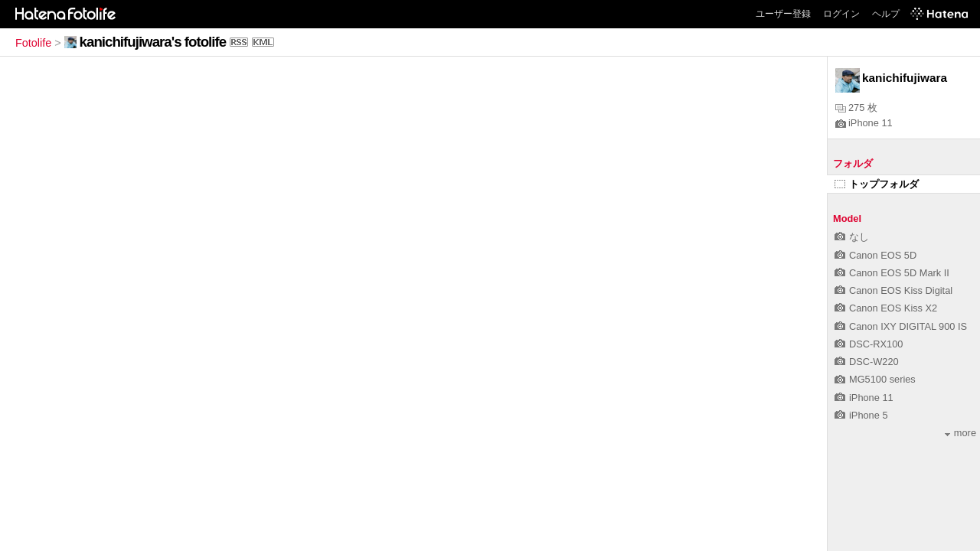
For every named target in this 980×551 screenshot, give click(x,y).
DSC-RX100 (869, 344)
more (960, 433)
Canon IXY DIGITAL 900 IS (901, 326)
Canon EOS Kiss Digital (893, 290)
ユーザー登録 (783, 14)
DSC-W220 (867, 362)
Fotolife (33, 43)
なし (852, 237)
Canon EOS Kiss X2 (886, 308)
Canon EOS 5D (875, 255)
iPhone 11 (864, 123)
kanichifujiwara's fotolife (153, 42)
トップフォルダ (877, 184)
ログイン (841, 14)
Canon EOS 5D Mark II (892, 273)
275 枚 (856, 108)
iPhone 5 (861, 415)
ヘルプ (886, 14)
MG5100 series (875, 379)
